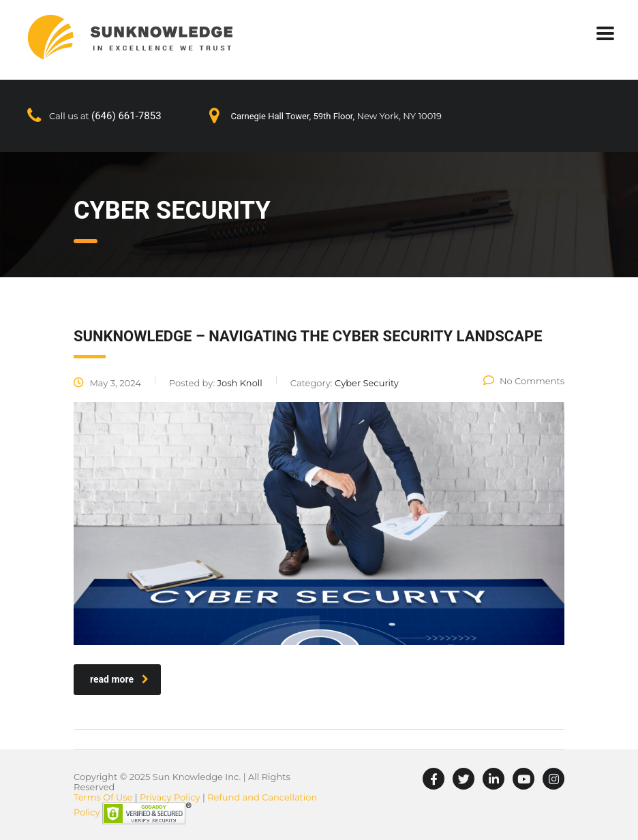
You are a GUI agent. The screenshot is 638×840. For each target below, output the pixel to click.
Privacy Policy (170, 797)
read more (119, 679)
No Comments (524, 381)
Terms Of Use (103, 797)
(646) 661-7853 (126, 116)
